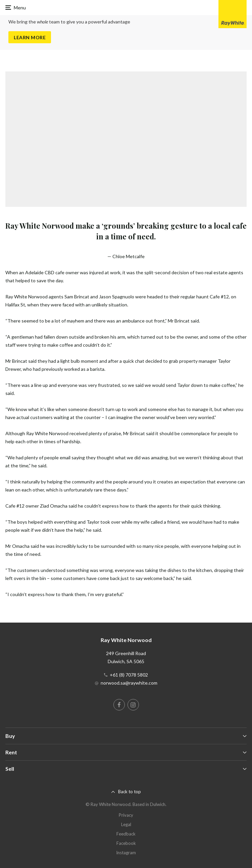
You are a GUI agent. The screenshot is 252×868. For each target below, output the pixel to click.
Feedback (126, 834)
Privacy (126, 815)
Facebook (126, 843)
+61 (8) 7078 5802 (129, 675)
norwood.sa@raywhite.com (129, 683)
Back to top (130, 792)
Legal (126, 824)
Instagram (126, 853)
